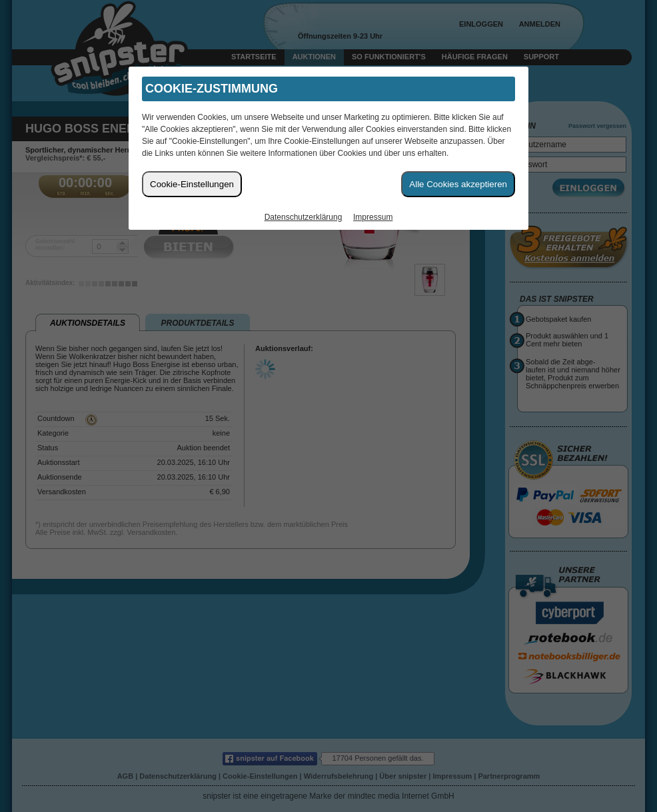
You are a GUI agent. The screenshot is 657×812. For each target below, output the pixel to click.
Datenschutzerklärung (304, 217)
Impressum (373, 217)
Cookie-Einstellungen (192, 184)
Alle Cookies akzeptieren (458, 184)
